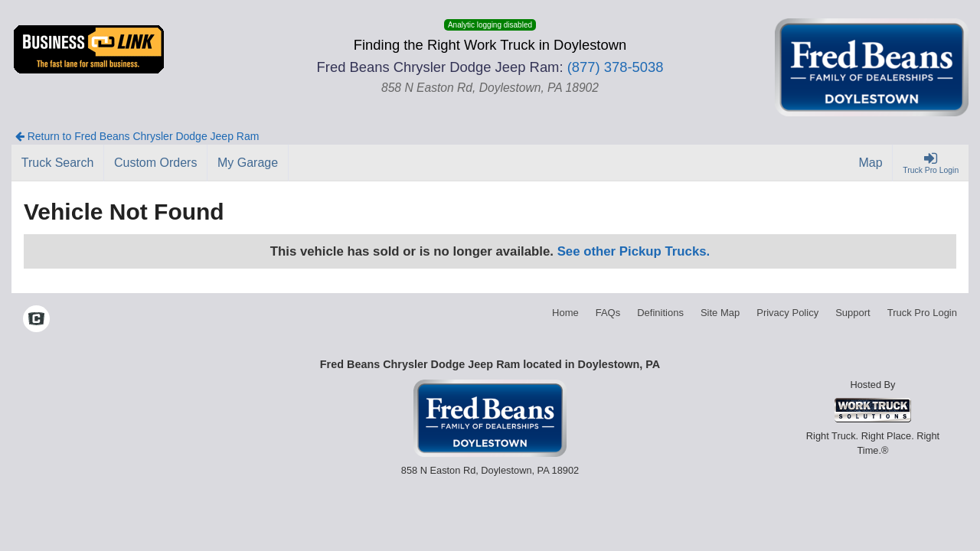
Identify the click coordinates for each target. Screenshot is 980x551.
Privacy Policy (787, 313)
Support (853, 313)
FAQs (608, 313)
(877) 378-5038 (616, 67)
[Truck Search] (58, 163)
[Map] (871, 163)
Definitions (660, 313)
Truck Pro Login (922, 313)
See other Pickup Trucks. (634, 251)
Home (565, 313)
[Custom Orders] (156, 163)
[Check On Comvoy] (36, 321)
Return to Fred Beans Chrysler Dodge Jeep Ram (137, 136)
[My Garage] (248, 163)
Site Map (720, 313)
